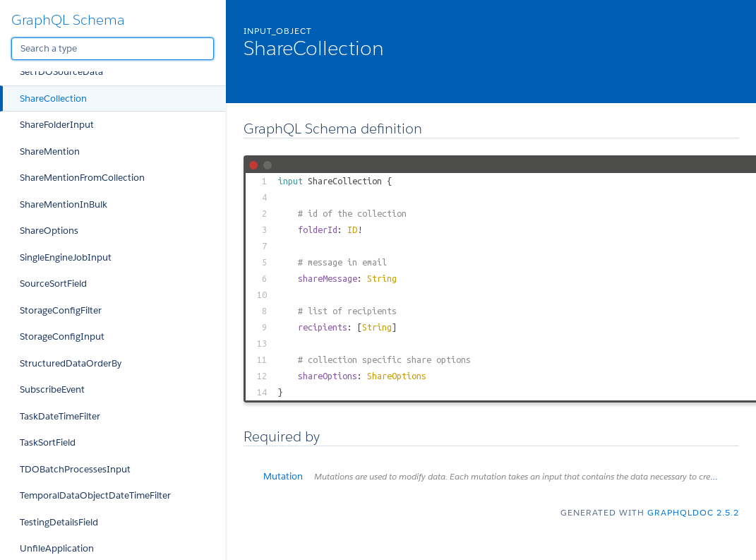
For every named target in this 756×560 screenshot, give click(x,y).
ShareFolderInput (57, 125)
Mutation (501, 476)
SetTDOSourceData (61, 72)
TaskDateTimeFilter (60, 416)
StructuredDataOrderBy (71, 363)
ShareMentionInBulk (64, 204)
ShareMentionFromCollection (82, 178)
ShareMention (50, 151)
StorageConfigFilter (61, 310)
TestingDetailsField (59, 522)
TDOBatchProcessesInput (75, 469)
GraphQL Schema (68, 20)
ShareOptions (49, 231)
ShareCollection (53, 99)
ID (352, 230)
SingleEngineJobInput (66, 257)
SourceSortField (53, 284)
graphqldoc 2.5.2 (693, 512)
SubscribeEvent (52, 389)
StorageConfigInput (62, 336)
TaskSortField (48, 442)
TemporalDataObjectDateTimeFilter (95, 495)
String (382, 278)
